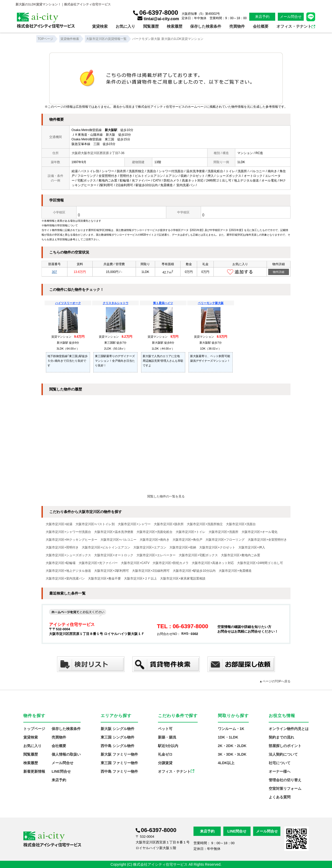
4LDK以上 (226, 763)
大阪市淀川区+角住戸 (187, 540)
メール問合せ (291, 17)
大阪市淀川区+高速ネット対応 (213, 563)
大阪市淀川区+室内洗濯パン (65, 578)
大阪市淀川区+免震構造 (235, 571)
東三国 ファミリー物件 (119, 763)
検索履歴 (175, 26)
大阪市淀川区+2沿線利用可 (151, 571)
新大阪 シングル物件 (117, 729)
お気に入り (125, 26)
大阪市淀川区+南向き (154, 540)
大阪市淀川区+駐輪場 (61, 563)
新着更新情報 (34, 771)
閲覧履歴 (151, 26)
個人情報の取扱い (66, 754)
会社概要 (261, 26)
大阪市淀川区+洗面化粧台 (154, 532)
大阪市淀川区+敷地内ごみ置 (241, 555)
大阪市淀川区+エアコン (150, 547)
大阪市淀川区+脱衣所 (169, 524)
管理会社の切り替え (285, 780)
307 (54, 272)
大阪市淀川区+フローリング (225, 540)
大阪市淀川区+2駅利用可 (112, 571)
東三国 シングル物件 (117, 737)
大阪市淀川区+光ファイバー (98, 563)
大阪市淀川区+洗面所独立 (205, 524)
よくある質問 (280, 797)
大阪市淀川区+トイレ (191, 532)
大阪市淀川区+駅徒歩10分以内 (194, 571)
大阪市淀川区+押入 (252, 547)
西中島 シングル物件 (117, 746)
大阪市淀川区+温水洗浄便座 (114, 532)
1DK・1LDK (228, 737)
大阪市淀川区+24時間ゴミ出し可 (260, 563)
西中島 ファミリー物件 (119, 771)
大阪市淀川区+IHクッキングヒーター (71, 540)
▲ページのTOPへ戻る (275, 681)
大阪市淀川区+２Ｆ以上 (140, 578)
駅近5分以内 (168, 746)
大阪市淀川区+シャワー (134, 524)
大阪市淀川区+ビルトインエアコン (106, 547)
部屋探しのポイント (285, 746)
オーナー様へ (280, 771)
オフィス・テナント (296, 26)
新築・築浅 (167, 737)
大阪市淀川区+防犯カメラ (171, 563)
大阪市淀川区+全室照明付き (267, 540)
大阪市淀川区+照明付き (62, 547)
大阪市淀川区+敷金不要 (104, 578)
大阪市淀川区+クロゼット (217, 547)
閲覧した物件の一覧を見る (166, 496)
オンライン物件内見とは (289, 729)
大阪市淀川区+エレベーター (156, 555)
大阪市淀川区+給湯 (59, 524)
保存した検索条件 (206, 26)
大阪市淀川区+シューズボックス (68, 555)
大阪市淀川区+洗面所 (223, 532)
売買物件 (237, 26)
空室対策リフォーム (285, 789)
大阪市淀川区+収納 (183, 547)
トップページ (34, 729)
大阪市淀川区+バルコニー (118, 540)
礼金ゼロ (165, 754)
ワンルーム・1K (231, 729)
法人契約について (283, 754)
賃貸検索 (100, 26)
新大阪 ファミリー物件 (119, 754)
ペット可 (165, 729)
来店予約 (262, 17)
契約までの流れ (281, 737)
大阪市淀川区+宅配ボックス (198, 555)
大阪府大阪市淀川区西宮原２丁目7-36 (98, 153)
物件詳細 (279, 272)
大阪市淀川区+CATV (135, 563)
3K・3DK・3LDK (232, 754)
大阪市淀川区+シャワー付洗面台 (68, 532)
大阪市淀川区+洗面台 (241, 524)
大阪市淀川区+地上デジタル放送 (68, 571)
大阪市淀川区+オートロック (114, 555)
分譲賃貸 (165, 763)
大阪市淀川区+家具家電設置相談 (183, 578)
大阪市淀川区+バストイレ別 (95, 524)
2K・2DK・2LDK (232, 746)
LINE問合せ (61, 771)
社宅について (280, 763)
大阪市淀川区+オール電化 (260, 532)
